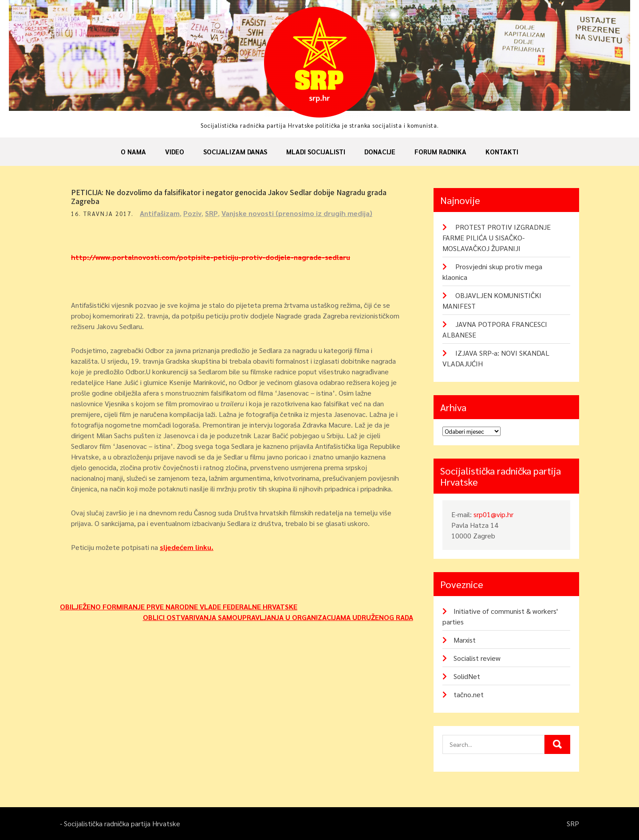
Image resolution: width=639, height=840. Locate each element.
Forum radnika (440, 151)
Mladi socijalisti (316, 151)
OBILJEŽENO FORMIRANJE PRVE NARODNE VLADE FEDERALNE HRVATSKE (179, 606)
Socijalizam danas (235, 151)
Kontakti (502, 151)
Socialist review (477, 658)
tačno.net (469, 694)
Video (175, 151)
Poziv (192, 213)
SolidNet (467, 676)
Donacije (380, 151)
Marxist (465, 640)
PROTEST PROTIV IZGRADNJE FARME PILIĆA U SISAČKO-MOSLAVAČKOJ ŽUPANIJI (497, 237)
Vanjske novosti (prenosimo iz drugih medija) (297, 213)
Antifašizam (160, 213)
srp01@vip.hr (493, 514)
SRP (211, 213)
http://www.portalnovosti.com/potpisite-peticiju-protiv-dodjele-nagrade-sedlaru (211, 257)
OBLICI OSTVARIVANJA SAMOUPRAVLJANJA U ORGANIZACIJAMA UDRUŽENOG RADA (278, 617)
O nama (133, 151)
